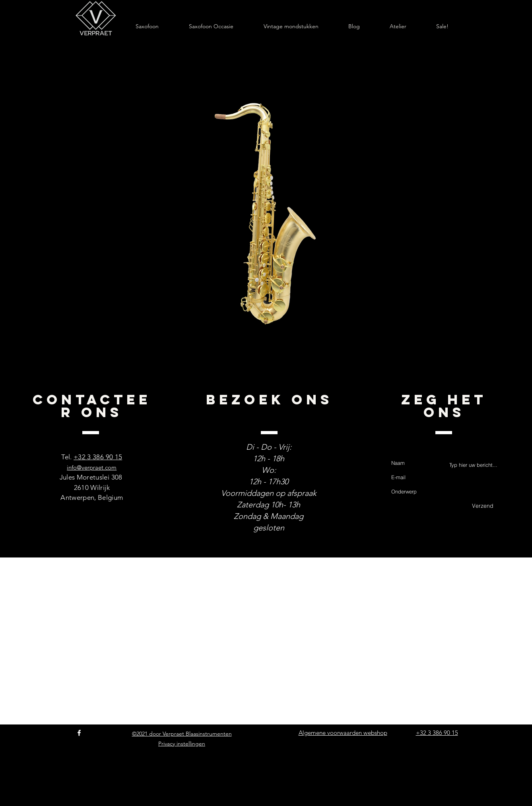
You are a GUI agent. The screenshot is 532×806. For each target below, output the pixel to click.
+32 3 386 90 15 (98, 457)
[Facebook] (79, 733)
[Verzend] (483, 506)
